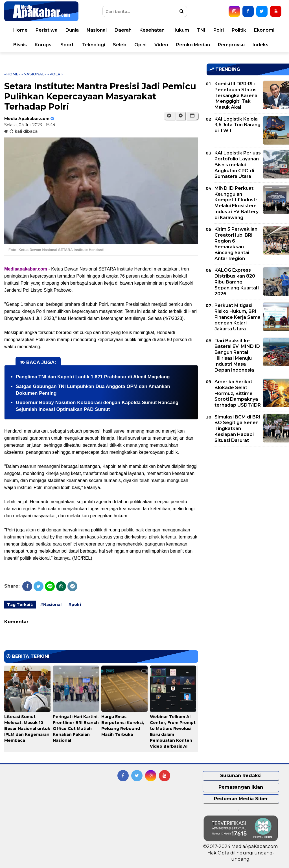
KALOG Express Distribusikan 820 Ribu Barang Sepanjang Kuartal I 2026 (237, 282)
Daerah (123, 30)
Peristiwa (47, 30)
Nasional (97, 30)
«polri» (55, 74)
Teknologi (93, 45)
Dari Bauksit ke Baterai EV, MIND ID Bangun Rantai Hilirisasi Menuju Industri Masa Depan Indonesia (237, 355)
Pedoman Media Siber (241, 799)
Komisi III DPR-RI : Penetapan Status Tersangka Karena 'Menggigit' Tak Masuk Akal (236, 95)
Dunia (72, 30)
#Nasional (51, 605)
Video (161, 45)
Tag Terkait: (20, 605)
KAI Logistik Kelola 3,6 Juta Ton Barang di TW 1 (237, 125)
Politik (239, 30)
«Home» (12, 74)
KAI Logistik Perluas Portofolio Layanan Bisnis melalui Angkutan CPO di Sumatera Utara (238, 165)
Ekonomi (264, 30)
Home (20, 30)
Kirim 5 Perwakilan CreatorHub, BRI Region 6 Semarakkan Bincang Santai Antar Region (236, 244)
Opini (140, 45)
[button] (192, 116)
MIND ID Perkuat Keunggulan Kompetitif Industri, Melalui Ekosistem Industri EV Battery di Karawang (237, 203)
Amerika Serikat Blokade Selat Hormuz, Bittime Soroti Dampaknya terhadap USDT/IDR (238, 393)
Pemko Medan (193, 45)
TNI (201, 30)
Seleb (120, 45)
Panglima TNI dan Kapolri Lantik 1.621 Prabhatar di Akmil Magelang (93, 377)
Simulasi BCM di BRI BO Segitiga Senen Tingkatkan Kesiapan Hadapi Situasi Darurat (237, 429)
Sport (67, 45)
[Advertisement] (248, 490)
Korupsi (44, 45)
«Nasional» (34, 74)
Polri (219, 30)
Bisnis (20, 45)
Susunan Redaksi (241, 776)
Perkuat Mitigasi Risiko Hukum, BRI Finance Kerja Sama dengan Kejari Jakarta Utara (237, 317)
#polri (75, 605)
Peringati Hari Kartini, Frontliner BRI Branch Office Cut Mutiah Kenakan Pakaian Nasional (76, 729)
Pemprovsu (231, 45)
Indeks (260, 45)
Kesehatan (152, 30)
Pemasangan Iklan (241, 787)
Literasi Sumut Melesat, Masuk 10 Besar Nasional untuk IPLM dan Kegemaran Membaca (27, 729)
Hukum (181, 30)
